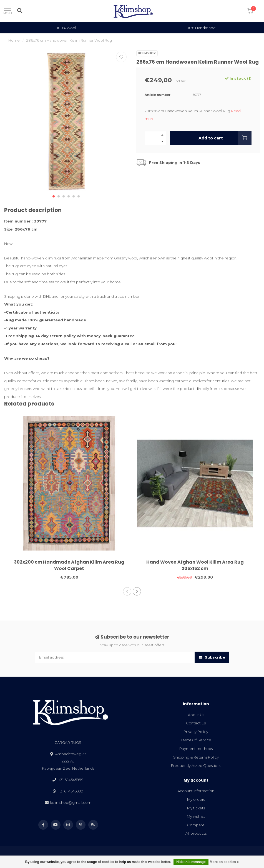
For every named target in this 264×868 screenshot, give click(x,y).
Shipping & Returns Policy (196, 757)
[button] (54, 196)
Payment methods (196, 749)
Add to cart (225, 138)
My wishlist (196, 816)
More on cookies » (224, 862)
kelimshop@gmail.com (71, 802)
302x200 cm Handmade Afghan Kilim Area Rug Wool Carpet (69, 565)
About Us (196, 715)
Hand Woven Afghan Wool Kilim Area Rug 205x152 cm (195, 565)
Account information (196, 791)
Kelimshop (147, 53)
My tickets (196, 808)
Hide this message (191, 862)
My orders (196, 799)
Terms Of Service (196, 740)
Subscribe (212, 657)
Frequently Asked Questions (196, 766)
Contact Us (196, 723)
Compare (196, 825)
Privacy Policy (196, 732)
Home (14, 40)
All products (196, 833)
